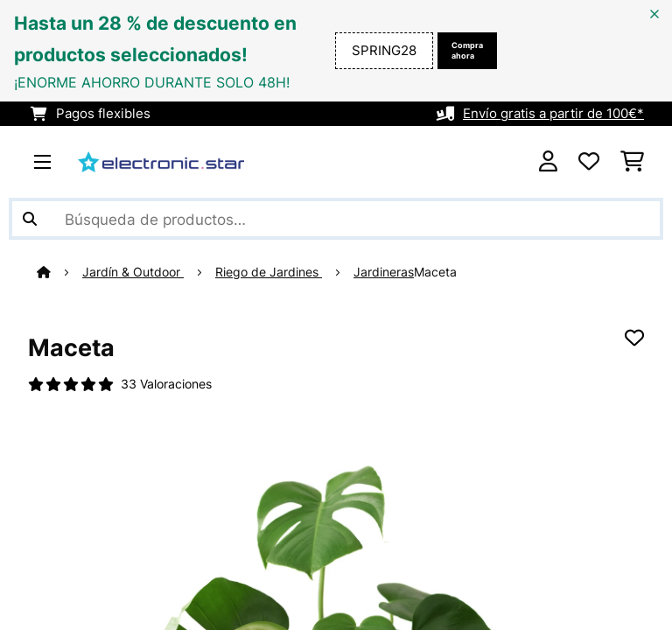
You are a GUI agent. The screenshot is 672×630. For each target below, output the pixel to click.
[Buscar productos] (336, 219)
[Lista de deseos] (589, 162)
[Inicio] (59, 272)
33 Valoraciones (166, 384)
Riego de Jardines (269, 272)
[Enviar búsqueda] (30, 219)
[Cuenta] (548, 162)
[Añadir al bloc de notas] (634, 338)
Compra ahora (467, 50)
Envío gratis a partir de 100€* (553, 114)
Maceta (435, 272)
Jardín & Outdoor (133, 272)
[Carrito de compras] (632, 162)
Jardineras (384, 272)
